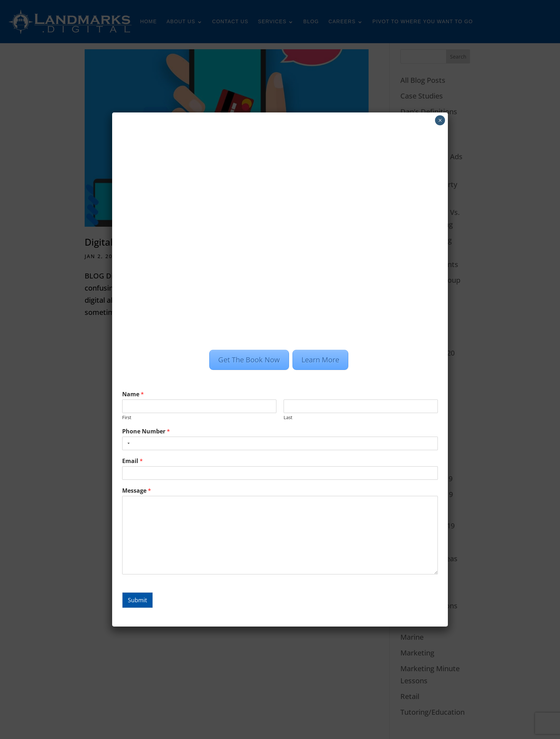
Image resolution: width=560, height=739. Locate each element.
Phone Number (146, 431)
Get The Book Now (249, 360)
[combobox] (127, 443)
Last (288, 418)
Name (133, 394)
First (127, 418)
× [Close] (440, 120)
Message (137, 491)
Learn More (320, 360)
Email (132, 461)
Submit (137, 600)
